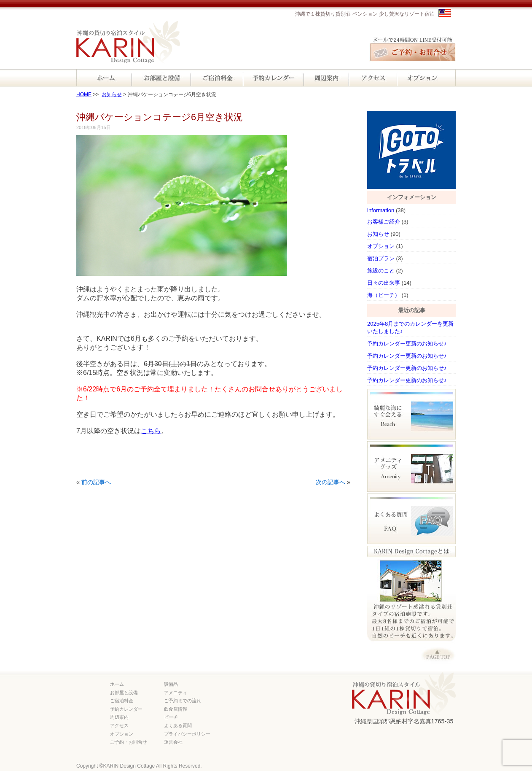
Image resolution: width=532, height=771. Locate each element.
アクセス (119, 725)
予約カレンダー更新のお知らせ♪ (407, 344)
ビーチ (171, 717)
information (381, 210)
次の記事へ (330, 482)
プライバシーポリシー (187, 734)
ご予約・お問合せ (129, 742)
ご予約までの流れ (183, 701)
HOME (84, 94)
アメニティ (176, 693)
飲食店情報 (176, 709)
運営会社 (173, 742)
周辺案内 (119, 717)
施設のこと (381, 271)
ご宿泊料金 (122, 701)
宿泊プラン (381, 258)
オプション (381, 246)
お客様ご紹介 (384, 222)
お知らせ (112, 94)
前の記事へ (96, 482)
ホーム (117, 684)
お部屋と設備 (124, 693)
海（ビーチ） (384, 295)
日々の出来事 (384, 283)
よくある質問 (178, 725)
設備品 (171, 684)
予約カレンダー (126, 709)
